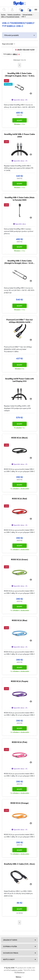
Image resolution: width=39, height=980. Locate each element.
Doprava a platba (10, 946)
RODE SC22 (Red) (19, 499)
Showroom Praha (11, 953)
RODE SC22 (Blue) (20, 620)
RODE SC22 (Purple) (20, 681)
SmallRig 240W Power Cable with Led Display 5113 (19, 380)
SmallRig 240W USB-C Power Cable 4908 (19, 135)
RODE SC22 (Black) (20, 438)
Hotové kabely (27, 14)
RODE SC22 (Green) (19, 559)
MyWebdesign (20, 972)
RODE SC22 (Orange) (20, 803)
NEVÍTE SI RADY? (9, 959)
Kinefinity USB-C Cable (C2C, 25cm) (19, 864)
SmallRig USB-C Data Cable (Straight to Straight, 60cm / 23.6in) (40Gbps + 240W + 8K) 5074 (19, 262)
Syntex (3, 14)
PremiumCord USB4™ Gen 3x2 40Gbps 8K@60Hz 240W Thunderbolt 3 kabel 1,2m (19, 321)
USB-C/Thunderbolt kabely (10, 17)
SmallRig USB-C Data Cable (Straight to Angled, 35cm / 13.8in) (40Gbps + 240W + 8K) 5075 (20, 74)
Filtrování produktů (11, 35)
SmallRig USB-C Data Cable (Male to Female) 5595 (20, 199)
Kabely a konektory (14, 14)
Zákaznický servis (10, 940)
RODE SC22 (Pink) (20, 742)
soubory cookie (17, 970)
